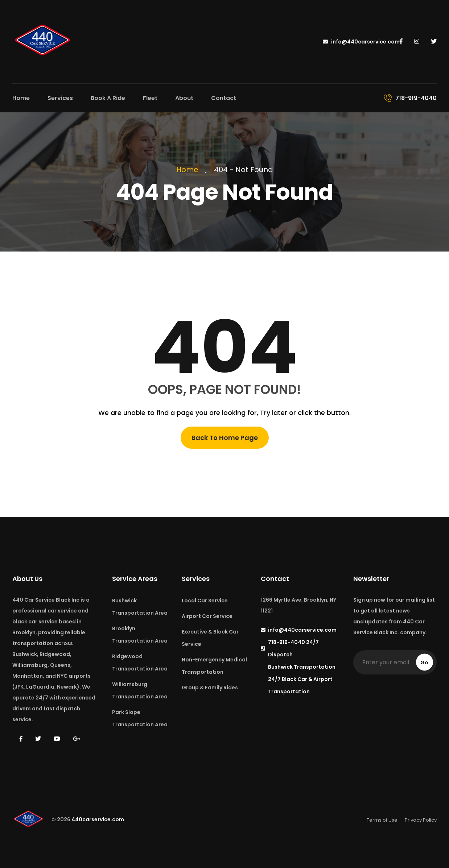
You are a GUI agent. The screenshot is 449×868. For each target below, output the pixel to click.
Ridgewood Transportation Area (140, 663)
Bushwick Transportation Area (140, 607)
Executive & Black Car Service (210, 638)
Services (60, 98)
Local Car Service (205, 601)
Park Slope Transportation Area (140, 718)
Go (424, 663)
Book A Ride (108, 98)
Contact (224, 98)
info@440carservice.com (361, 42)
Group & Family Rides (210, 688)
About (184, 98)
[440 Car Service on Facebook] (402, 41)
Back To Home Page (225, 438)
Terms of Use (382, 820)
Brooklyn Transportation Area (140, 635)
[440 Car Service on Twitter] (434, 41)
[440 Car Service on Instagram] (417, 41)
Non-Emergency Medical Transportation (214, 666)
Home (21, 98)
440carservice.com (98, 820)
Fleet (150, 98)
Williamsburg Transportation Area (140, 690)
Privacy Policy (421, 820)
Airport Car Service (207, 616)
